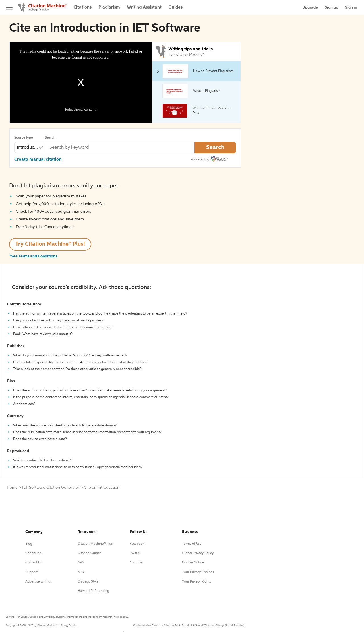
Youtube (136, 563)
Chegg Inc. (34, 553)
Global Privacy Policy (198, 553)
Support (31, 572)
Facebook (137, 544)
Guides (175, 7)
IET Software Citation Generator (51, 488)
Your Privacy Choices (198, 572)
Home (12, 488)
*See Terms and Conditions (33, 256)
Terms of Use (192, 544)
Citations (82, 7)
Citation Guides (89, 553)
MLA (81, 572)
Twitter (135, 553)
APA (81, 563)
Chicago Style (88, 582)
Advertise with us (39, 582)
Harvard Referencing (93, 591)
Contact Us (34, 563)
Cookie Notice (193, 563)
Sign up (331, 7)
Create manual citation (38, 160)
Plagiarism (109, 7)
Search (50, 138)
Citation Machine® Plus (95, 544)
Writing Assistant (144, 7)
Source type (23, 138)
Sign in (351, 7)
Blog (29, 544)
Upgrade (310, 7)
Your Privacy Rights (197, 582)
